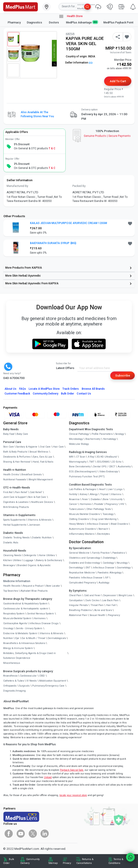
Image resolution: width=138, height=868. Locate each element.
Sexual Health (97, 615)
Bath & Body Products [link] (15, 452)
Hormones (40, 618)
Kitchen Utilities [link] (12, 560)
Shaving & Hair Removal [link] (17, 462)
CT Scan (81, 457)
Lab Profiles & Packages (83, 489)
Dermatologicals (57, 638)
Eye (17, 638)
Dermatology (76, 568)
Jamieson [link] (34, 525)
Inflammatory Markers (82, 534)
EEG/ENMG (103, 462)
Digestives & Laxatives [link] (16, 502)
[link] (20, 6)
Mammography (78, 462)
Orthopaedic (10, 686)
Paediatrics (119, 553)
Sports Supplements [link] (14, 520)
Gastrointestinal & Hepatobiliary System (25, 604)
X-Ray (91, 457)
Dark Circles (92, 600)
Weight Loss (125, 595)
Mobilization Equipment (53, 681)
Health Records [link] (12, 586)
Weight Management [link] (41, 480)
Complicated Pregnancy (83, 583)
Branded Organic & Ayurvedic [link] (34, 565)
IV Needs (32, 681)
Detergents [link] (30, 555)
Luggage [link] (29, 560)
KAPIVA (70, 34)
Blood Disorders (119, 524)
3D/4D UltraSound (107, 457)
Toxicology (108, 514)
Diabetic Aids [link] (11, 543)
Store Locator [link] (53, 586)
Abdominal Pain (78, 615)
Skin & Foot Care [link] (37, 497)
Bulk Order (68, 394)
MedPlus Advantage (82, 22)
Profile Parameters (102, 434)
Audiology (104, 583)
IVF (107, 578)
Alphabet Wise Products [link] (34, 591)
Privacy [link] (67, 863)
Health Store (71, 16)
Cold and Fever (92, 595)
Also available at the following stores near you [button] (37, 114)
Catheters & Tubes (14, 681)
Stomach (103, 529)
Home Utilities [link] (47, 555)
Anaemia (74, 499)
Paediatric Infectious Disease (86, 578)
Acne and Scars (103, 610)
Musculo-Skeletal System (17, 618)
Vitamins (116, 494)
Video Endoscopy (109, 472)
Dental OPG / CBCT (104, 467)
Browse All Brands (93, 389)
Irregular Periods (78, 605)
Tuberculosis (76, 509)
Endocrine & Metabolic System (20, 633)
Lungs (119, 489)
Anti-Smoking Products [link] (16, 507)
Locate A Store (44, 389)
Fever (85, 499)
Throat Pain (97, 605)
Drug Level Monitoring (104, 519)
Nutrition (8, 638)
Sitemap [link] (53, 863)
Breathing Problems (80, 610)
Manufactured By (17, 186)
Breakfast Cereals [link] (32, 475)
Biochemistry (93, 439)
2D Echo (117, 462)
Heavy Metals (77, 524)
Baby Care (22, 434)
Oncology (8, 628)
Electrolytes (103, 534)
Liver (110, 489)
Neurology (122, 563)
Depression (110, 595)
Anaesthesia (10, 676)
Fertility (73, 494)
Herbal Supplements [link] (15, 525)
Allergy (94, 494)
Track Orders (71, 389)
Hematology (110, 439)
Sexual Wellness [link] (39, 452)
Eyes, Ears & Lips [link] (42, 457)
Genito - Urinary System (29, 628)
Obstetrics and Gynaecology (85, 558)
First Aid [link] (8, 492)
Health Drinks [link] (11, 475)
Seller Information (79, 63)
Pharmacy (14, 23)
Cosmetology (124, 568)
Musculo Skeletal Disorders (84, 514)
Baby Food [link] (9, 434)
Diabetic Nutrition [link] (42, 538)
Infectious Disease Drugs (44, 623)
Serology (120, 434)
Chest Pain (75, 595)
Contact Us (84, 394)
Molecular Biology (79, 444)
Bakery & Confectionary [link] (49, 560)
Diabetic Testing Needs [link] (16, 538)
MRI (71, 457)
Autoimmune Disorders (82, 529)
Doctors (54, 23)
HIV (122, 504)
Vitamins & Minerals (51, 633)
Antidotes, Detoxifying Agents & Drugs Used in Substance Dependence (29, 656)
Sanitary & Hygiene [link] (27, 447)
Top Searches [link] (11, 591)
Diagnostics (35, 23)
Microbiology (76, 439)
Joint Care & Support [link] (14, 497)
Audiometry (124, 467)
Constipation (76, 600)
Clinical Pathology (79, 434)
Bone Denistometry (80, 467)
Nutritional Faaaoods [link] (15, 480)
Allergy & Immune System (18, 648)
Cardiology (108, 563)
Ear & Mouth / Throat (33, 638)
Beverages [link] (9, 565)
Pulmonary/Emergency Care (48, 686)
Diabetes (96, 499)
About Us (10, 389)
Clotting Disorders (79, 519)
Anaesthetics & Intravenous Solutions (24, 643)
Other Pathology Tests (99, 509)
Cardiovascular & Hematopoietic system (26, 609)
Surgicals (24, 686)
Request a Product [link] (33, 586)
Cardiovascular (28, 676)
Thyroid (104, 494)
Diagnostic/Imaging (14, 691)
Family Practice (101, 553)
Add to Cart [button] (118, 81)
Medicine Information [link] (17, 581)
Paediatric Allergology (110, 573)
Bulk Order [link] (9, 861)
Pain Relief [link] (21, 492)
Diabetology (109, 558)
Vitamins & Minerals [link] (40, 520)
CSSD (42, 676)
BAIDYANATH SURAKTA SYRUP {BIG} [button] (53, 243)
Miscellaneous (12, 663)
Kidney (84, 494)
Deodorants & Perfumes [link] (17, 457)
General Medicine (79, 553)
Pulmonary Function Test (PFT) (87, 477)
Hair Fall (111, 605)
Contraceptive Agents (15, 623)
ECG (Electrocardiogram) (83, 472)
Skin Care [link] (9, 447)
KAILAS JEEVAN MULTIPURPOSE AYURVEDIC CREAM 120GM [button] (69, 223)
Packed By (79, 186)
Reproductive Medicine (82, 573)
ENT (88, 568)
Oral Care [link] (45, 447)
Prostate (99, 504)
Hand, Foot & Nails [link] (43, 462)
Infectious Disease (97, 524)
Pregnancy (112, 504)
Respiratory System (14, 614)
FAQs (23, 389)
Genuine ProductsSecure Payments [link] (107, 136)
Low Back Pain (110, 600)
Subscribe (123, 375)
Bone (106, 499)
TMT (92, 462)
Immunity (117, 499)
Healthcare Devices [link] (42, 502)
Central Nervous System (40, 614)
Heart (102, 489)
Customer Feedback (17, 394)
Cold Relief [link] (36, 492)
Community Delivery (46, 394)
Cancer (73, 504)
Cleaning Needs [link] (12, 555)
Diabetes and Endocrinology (85, 563)
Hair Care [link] (58, 447)
